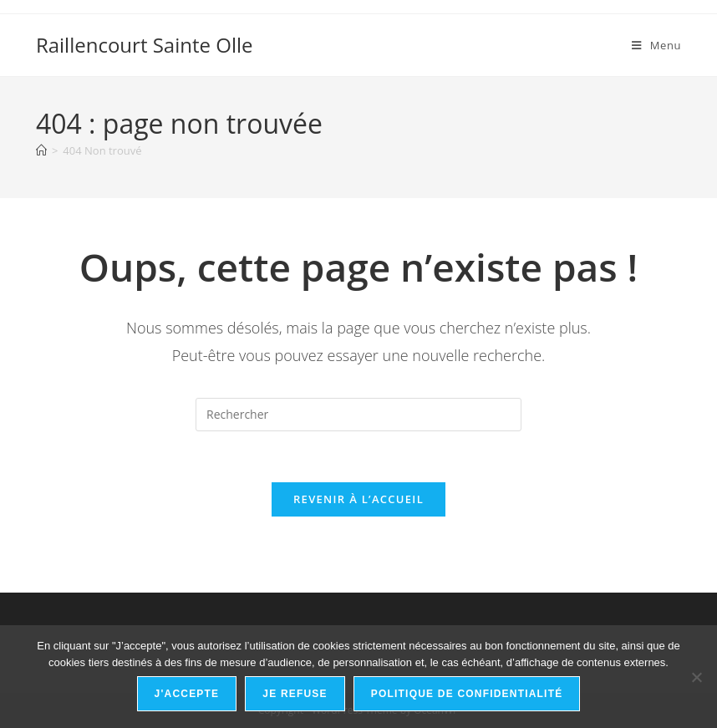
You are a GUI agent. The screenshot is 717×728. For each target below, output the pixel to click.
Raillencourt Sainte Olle (145, 45)
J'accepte (187, 694)
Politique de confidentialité (467, 694)
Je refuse (295, 694)
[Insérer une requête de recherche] (358, 415)
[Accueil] (41, 150)
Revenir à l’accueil (358, 499)
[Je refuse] (696, 677)
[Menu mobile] (656, 45)
